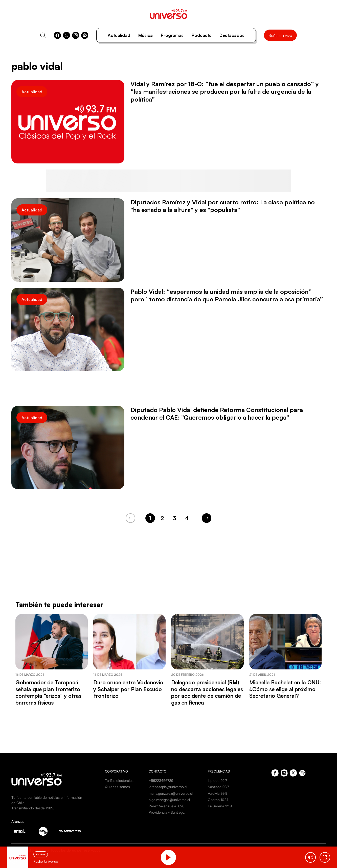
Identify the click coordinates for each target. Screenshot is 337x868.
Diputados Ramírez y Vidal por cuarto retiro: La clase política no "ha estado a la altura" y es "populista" (223, 206)
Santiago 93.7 (218, 787)
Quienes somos (117, 787)
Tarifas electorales (119, 780)
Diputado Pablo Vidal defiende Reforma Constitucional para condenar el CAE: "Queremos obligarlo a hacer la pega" (217, 414)
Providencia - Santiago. (167, 812)
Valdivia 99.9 (218, 793)
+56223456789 (161, 780)
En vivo (41, 854)
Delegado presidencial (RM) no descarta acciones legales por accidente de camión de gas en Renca (207, 692)
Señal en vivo (280, 35)
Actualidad (119, 35)
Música (145, 35)
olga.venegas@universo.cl (169, 800)
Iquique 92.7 (217, 780)
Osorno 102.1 (218, 800)
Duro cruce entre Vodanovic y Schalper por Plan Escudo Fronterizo (128, 689)
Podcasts (201, 35)
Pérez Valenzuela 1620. (167, 806)
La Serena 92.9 (220, 806)
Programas (172, 35)
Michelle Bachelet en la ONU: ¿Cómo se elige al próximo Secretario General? (285, 689)
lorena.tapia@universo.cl (168, 787)
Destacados (232, 35)
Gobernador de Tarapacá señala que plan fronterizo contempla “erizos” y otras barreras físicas (48, 692)
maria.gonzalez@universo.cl (171, 793)
